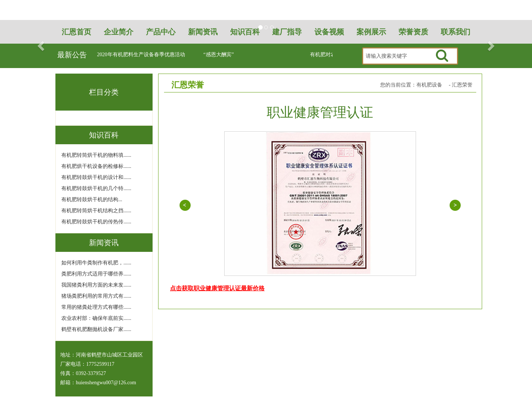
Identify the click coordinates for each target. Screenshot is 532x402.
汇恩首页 (76, 32)
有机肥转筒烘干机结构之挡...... (96, 211)
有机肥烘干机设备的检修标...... (96, 166)
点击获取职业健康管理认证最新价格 (217, 288)
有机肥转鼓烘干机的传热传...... (96, 222)
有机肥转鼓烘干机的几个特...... (96, 188)
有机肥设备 (429, 85)
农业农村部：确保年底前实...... (96, 318)
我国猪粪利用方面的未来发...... (96, 285)
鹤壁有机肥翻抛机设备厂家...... (96, 329)
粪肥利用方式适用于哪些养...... (96, 274)
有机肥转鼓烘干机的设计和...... (96, 177)
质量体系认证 (455, 205)
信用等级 (185, 205)
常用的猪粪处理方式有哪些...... (96, 307)
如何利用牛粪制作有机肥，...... (96, 263)
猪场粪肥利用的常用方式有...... (96, 296)
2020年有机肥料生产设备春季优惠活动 (141, 55)
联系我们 (456, 32)
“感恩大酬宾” (219, 55)
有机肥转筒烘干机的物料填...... (96, 155)
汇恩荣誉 (462, 85)
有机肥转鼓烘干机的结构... (92, 200)
